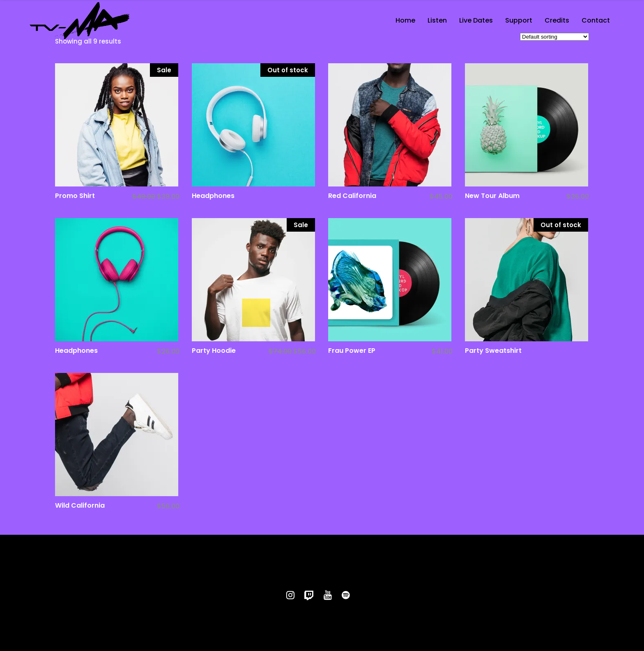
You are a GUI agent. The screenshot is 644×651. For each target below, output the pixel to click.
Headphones (213, 196)
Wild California (80, 505)
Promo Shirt (75, 196)
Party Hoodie (214, 351)
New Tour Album (492, 196)
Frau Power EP (352, 351)
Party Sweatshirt (493, 351)
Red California (352, 196)
